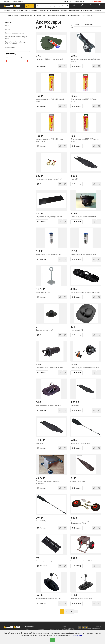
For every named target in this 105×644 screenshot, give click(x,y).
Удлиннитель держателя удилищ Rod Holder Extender (85, 60)
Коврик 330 (74, 179)
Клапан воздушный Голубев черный (83, 217)
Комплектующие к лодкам (14, 33)
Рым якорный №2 (77, 330)
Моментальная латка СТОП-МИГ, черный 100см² (50, 100)
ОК (53, 640)
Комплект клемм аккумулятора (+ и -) (49, 179)
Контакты (6, 2)
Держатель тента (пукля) (44, 330)
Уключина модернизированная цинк (48, 599)
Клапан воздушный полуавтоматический (85, 368)
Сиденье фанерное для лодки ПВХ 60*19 (50, 217)
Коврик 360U (75, 406)
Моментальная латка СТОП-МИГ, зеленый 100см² (85, 140)
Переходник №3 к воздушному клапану (50, 368)
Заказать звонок (97, 1)
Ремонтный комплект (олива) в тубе (83, 255)
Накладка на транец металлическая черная (85, 292)
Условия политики (77, 635)
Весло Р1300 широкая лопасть (81, 443)
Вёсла (7, 26)
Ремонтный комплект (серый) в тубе (49, 255)
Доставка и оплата (18, 2)
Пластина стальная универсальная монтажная (48, 482)
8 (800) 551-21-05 (80, 1)
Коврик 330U (40, 443)
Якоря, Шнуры (10, 47)
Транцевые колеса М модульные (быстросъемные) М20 (82, 522)
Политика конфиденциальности (95, 627)
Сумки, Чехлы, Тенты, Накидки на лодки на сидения (17, 43)
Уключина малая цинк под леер (81, 599)
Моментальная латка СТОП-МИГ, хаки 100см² (83, 100)
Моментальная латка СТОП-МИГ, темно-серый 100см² (50, 140)
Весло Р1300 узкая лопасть (45, 521)
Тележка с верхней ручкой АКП (81, 561)
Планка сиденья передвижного (47, 561)
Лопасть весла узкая (78, 481)
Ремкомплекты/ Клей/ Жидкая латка (16, 38)
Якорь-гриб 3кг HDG (43, 292)
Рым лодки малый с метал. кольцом (49, 406)
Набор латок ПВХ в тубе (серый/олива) (49, 59)
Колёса (8, 29)
